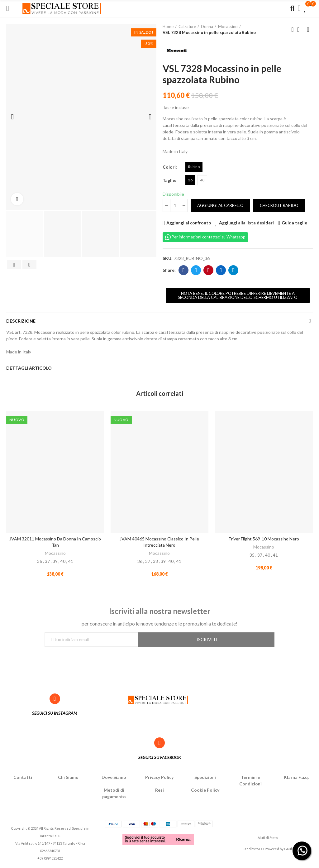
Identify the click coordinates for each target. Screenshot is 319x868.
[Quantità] (175, 205)
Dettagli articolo (29, 368)
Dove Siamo (114, 778)
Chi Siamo (68, 778)
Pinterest (209, 270)
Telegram (233, 270)
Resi (159, 791)
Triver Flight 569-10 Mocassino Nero (264, 539)
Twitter (196, 270)
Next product (308, 30)
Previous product (293, 30)
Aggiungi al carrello (220, 205)
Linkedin (221, 270)
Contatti (23, 778)
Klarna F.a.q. (296, 778)
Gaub (288, 850)
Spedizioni (205, 778)
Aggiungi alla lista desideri (246, 223)
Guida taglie (294, 223)
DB (262, 850)
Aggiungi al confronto (189, 223)
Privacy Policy (159, 778)
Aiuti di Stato (268, 839)
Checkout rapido (279, 205)
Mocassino (55, 553)
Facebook (184, 270)
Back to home (300, 30)
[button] (238, 295)
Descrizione (21, 321)
